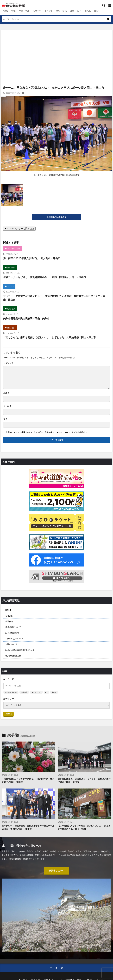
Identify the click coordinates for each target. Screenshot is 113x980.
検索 (8, 714)
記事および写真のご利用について (20, 650)
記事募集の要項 (12, 633)
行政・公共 (11, 268)
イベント (46, 11)
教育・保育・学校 (14, 249)
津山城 (54, 692)
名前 (6, 393)
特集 (13, 11)
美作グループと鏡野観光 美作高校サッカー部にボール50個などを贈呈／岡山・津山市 (28, 827)
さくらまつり (36, 692)
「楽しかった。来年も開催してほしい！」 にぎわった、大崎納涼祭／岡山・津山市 (50, 337)
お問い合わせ (11, 644)
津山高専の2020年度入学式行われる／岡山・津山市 (32, 258)
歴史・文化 (58, 11)
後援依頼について (13, 627)
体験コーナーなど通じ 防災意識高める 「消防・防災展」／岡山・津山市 (45, 277)
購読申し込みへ (56, 871)
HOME (5, 11)
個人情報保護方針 (13, 656)
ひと (75, 11)
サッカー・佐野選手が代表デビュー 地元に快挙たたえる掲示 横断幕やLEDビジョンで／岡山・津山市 (54, 298)
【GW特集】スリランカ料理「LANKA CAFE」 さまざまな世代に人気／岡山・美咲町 (84, 827)
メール (7, 406)
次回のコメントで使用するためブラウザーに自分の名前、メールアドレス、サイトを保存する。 (48, 432)
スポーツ (35, 11)
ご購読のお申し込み (14, 639)
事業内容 (9, 621)
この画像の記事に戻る (56, 217)
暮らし (83, 11)
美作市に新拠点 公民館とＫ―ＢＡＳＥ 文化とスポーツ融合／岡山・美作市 (84, 780)
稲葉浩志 (24, 692)
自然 (68, 11)
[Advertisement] (56, 44)
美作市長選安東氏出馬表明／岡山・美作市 (26, 318)
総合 (91, 11)
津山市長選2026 (11, 692)
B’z (46, 692)
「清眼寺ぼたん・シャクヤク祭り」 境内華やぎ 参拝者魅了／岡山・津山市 (28, 780)
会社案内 (9, 616)
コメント (8, 363)
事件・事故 (23, 11)
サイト (6, 419)
